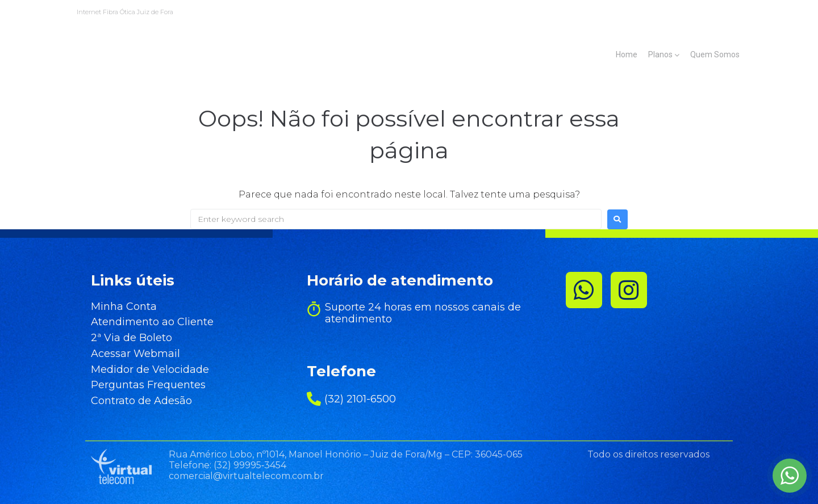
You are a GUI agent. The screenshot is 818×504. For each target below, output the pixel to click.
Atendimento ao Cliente (144, 322)
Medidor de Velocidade (142, 370)
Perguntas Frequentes (140, 385)
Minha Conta (116, 307)
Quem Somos (715, 54)
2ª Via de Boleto (124, 338)
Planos (660, 54)
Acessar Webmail (128, 354)
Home (627, 54)
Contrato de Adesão (133, 401)
